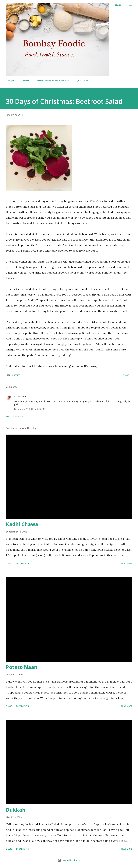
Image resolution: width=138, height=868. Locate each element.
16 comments (22, 706)
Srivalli (18, 396)
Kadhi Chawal (23, 524)
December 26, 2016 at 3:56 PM (30, 409)
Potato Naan (22, 667)
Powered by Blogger (69, 860)
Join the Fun (82, 80)
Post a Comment (15, 416)
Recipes (9, 80)
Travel (24, 80)
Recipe (17, 375)
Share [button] (126, 375)
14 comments (22, 849)
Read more (127, 563)
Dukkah (16, 810)
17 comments (22, 563)
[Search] (119, 5)
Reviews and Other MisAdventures (52, 80)
